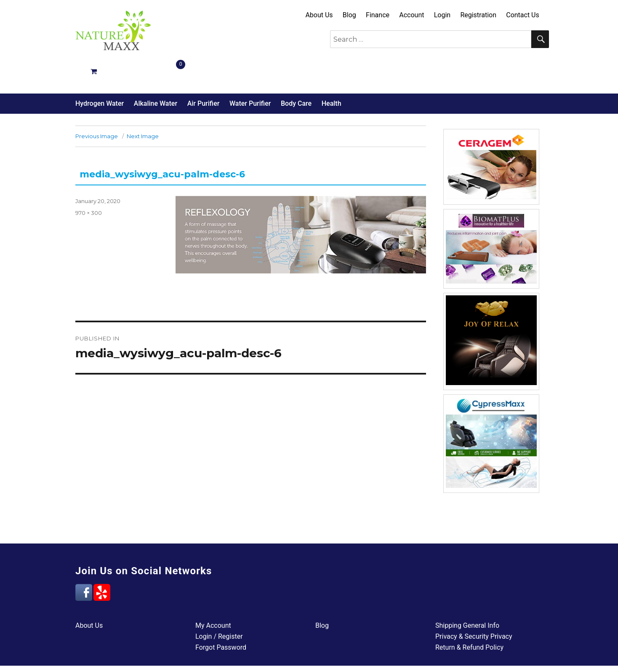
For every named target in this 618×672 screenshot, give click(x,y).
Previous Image (97, 106)
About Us (319, 15)
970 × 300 (89, 183)
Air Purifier (204, 74)
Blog (349, 15)
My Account (213, 596)
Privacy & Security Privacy (474, 606)
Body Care (296, 74)
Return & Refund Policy (469, 617)
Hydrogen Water (100, 74)
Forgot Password (221, 617)
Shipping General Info (467, 596)
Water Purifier (250, 74)
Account (412, 15)
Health (332, 74)
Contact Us (523, 15)
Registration (478, 15)
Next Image (143, 106)
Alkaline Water (156, 74)
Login (442, 15)
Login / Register (219, 606)
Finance (378, 15)
